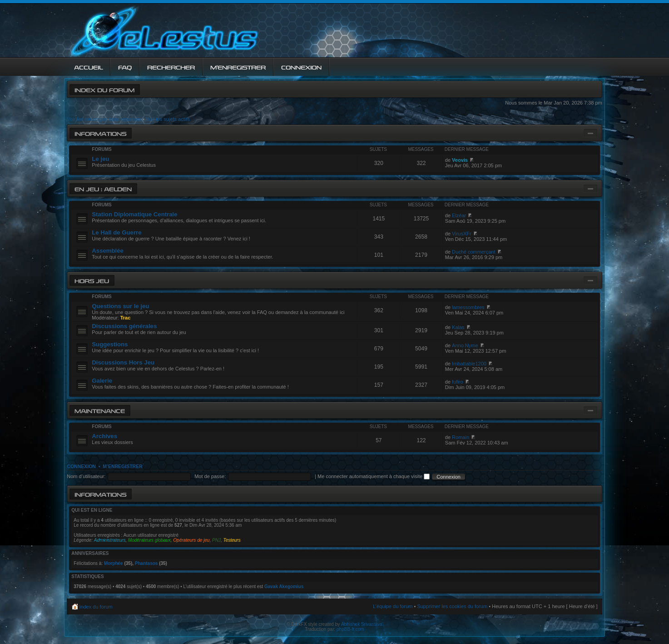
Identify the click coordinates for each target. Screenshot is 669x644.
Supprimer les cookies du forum (452, 606)
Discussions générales (124, 326)
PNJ (216, 540)
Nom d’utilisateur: (86, 476)
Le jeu (100, 159)
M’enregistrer (123, 466)
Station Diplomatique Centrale (134, 214)
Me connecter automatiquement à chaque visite (374, 476)
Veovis (460, 160)
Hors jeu (92, 280)
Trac (126, 318)
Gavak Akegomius (284, 587)
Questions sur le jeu (120, 306)
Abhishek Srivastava (362, 624)
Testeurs (232, 540)
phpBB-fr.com (350, 629)
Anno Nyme (465, 345)
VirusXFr (462, 234)
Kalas (458, 327)
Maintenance (100, 410)
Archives (104, 436)
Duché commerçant (473, 252)
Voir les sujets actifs (168, 119)
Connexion (81, 466)
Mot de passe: (210, 476)
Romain (461, 437)
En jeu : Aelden (103, 188)
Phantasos (146, 563)
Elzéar (459, 215)
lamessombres (468, 307)
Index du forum (104, 89)
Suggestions (110, 344)
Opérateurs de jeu (191, 540)
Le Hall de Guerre (116, 232)
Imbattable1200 (469, 364)
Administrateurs (110, 540)
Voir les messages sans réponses (104, 119)
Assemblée (108, 251)
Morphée (114, 563)
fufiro (457, 382)
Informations (100, 133)
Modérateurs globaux (149, 540)
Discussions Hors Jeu (123, 362)
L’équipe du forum (393, 606)
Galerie (102, 381)
